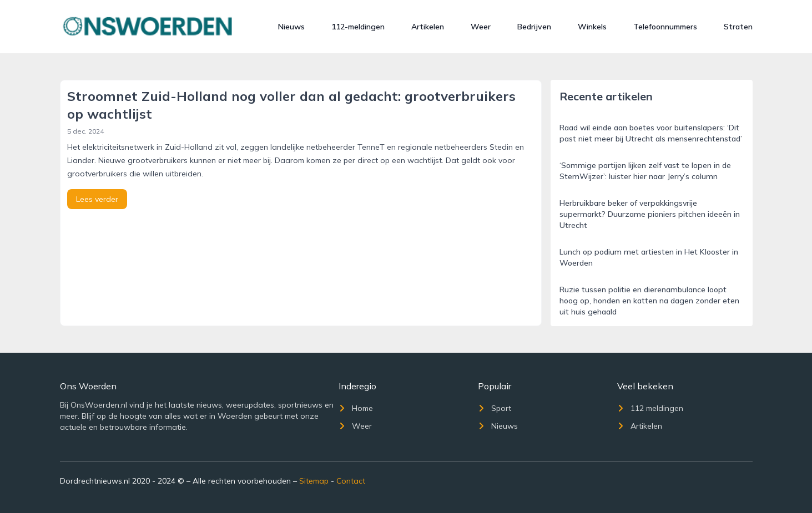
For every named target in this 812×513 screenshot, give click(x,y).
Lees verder (97, 199)
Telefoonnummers (665, 27)
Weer (481, 27)
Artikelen (428, 27)
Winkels (592, 27)
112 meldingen (650, 408)
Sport (495, 408)
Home (356, 408)
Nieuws (291, 27)
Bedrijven (534, 27)
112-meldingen (358, 27)
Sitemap (314, 481)
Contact (351, 481)
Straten (738, 27)
